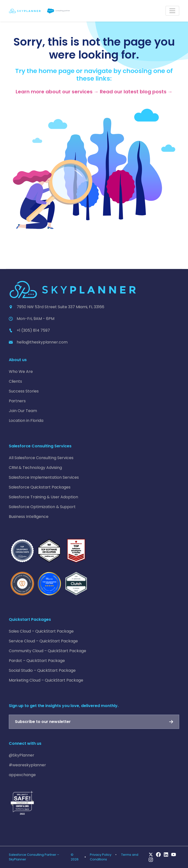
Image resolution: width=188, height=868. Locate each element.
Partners (17, 401)
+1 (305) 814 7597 (33, 330)
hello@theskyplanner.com (42, 342)
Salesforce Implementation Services (44, 477)
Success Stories (24, 391)
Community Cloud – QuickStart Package (47, 651)
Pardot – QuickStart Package (37, 661)
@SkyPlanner (22, 755)
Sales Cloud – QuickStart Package (41, 631)
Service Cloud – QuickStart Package (43, 641)
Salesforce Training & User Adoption (43, 497)
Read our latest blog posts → (136, 92)
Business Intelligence (29, 517)
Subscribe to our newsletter (43, 722)
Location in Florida (26, 421)
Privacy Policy (101, 855)
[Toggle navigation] (172, 11)
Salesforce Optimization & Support (42, 507)
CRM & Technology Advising (35, 468)
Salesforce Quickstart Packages (40, 487)
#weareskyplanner (27, 765)
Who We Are (21, 372)
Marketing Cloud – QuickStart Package (46, 680)
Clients (15, 381)
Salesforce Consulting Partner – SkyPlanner (34, 857)
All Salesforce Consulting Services (41, 458)
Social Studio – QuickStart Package (42, 670)
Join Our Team (23, 411)
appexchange (22, 775)
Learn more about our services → (57, 92)
